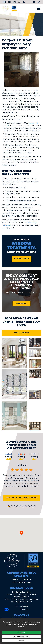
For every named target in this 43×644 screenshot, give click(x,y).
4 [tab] (18, 507)
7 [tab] (26, 507)
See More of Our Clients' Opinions (21, 499)
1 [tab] (9, 507)
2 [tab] (12, 507)
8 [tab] (29, 507)
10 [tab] (35, 507)
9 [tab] (32, 507)
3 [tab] (15, 507)
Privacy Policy (24, 609)
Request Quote (22, 259)
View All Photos (21, 334)
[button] (21, 533)
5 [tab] (21, 507)
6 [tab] (23, 507)
